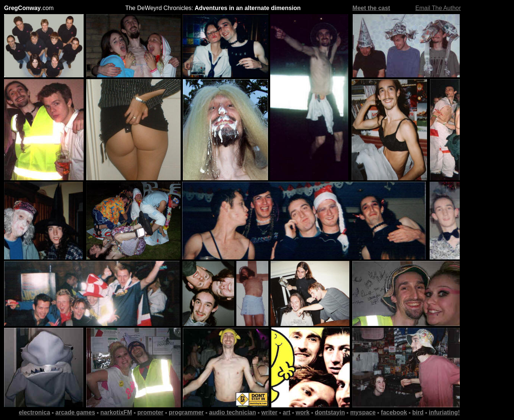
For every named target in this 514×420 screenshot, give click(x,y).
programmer (186, 412)
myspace (363, 412)
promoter (151, 412)
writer (269, 412)
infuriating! (445, 412)
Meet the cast (371, 8)
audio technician (233, 412)
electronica (34, 412)
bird (418, 412)
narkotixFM (116, 412)
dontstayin (330, 412)
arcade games (75, 412)
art (287, 412)
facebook (394, 412)
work (302, 412)
